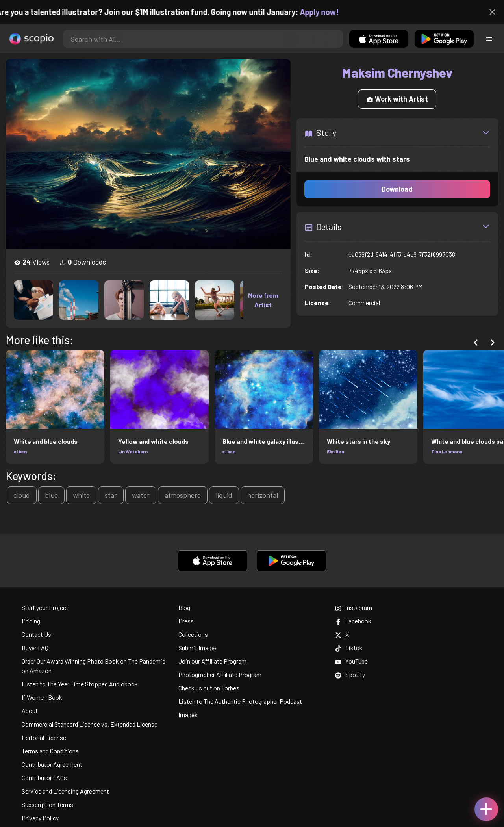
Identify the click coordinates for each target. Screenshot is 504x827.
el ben (20, 451)
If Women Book (42, 697)
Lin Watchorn (133, 451)
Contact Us (36, 634)
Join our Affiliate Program (212, 661)
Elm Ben (335, 451)
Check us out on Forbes (209, 688)
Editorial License (44, 737)
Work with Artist (397, 99)
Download (397, 189)
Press (186, 621)
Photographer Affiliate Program (220, 674)
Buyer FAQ (35, 648)
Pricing (31, 621)
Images (188, 715)
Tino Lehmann (447, 451)
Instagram (354, 607)
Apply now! (329, 12)
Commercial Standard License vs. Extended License (90, 724)
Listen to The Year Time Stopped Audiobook (80, 684)
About (30, 711)
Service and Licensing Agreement (65, 791)
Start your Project (45, 607)
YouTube (351, 661)
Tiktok (349, 648)
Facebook (353, 621)
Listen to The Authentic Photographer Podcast (240, 701)
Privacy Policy (40, 818)
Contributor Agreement (52, 764)
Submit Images (198, 648)
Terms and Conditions (50, 751)
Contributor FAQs (44, 778)
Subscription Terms (47, 804)
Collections (193, 634)
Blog (184, 607)
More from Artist (263, 300)
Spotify (350, 674)
